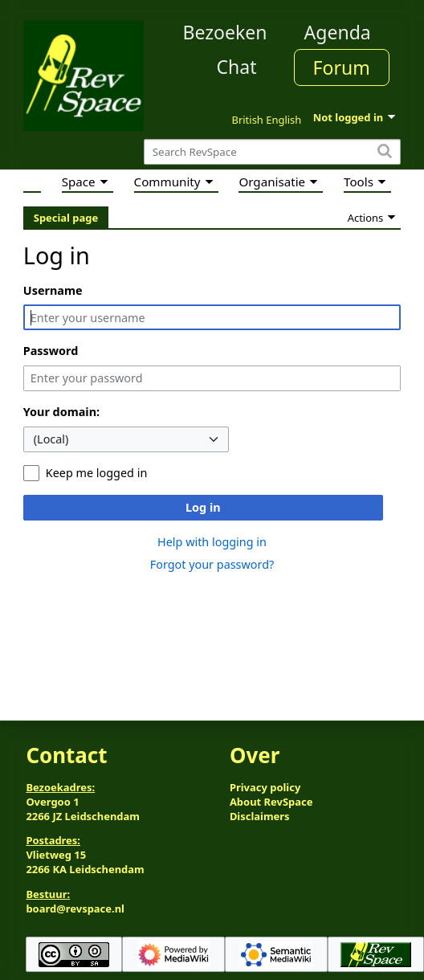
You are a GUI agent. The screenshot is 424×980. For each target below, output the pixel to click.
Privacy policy (265, 787)
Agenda (338, 32)
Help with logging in (212, 542)
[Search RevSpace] (272, 152)
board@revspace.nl (75, 909)
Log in (203, 507)
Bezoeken (225, 32)
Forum (342, 67)
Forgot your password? (212, 564)
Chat (236, 67)
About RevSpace (271, 802)
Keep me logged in (96, 473)
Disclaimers (260, 816)
